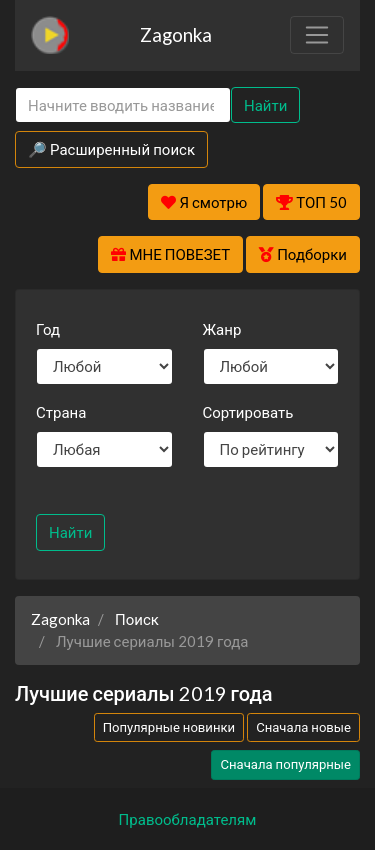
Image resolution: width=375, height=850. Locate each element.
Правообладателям (188, 819)
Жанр (222, 329)
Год (48, 329)
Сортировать (248, 412)
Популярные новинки (169, 727)
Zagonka (176, 34)
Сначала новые (303, 727)
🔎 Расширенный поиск (111, 149)
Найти (265, 105)
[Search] (123, 105)
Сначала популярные (285, 764)
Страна (61, 412)
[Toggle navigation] (317, 35)
